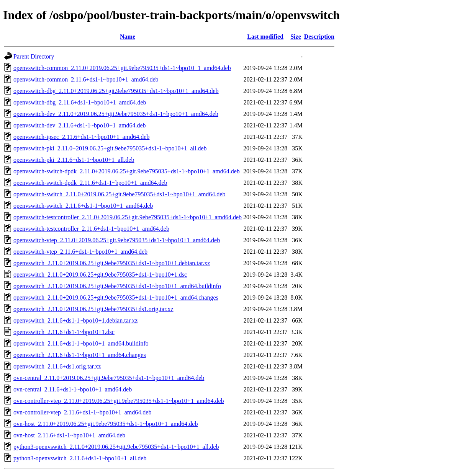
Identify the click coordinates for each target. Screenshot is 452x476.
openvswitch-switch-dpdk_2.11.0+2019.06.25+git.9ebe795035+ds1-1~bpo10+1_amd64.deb (127, 171)
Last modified (265, 37)
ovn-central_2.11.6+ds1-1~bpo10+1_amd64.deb (73, 389)
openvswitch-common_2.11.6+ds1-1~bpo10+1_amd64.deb (86, 79)
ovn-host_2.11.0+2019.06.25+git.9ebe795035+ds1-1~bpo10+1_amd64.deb (106, 424)
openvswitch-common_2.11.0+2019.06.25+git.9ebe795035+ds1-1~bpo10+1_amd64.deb (122, 68)
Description (319, 37)
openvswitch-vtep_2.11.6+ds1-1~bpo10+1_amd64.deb (80, 252)
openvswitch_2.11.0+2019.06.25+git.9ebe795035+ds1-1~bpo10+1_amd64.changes (116, 297)
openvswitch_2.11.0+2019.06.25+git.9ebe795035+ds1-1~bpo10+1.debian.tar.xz (112, 263)
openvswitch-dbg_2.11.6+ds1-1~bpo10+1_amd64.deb (80, 102)
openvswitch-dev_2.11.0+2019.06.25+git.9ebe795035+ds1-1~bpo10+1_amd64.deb (116, 114)
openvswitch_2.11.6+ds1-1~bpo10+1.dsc (64, 332)
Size (296, 37)
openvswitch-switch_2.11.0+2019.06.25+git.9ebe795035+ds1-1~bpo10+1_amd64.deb (119, 194)
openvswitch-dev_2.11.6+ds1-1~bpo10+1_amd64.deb (80, 125)
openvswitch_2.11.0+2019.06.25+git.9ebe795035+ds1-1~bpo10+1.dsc (100, 275)
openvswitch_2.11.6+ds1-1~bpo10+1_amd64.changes (80, 355)
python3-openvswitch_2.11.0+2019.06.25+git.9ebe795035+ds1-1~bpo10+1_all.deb (116, 447)
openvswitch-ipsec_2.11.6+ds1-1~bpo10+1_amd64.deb (81, 137)
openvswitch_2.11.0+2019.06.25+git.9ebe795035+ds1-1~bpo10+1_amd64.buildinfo (117, 286)
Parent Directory (34, 56)
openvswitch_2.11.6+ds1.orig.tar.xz (57, 366)
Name (128, 37)
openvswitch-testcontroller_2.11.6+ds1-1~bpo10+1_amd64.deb (91, 229)
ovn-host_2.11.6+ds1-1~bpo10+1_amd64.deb (69, 435)
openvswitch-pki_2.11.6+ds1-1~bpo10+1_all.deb (74, 160)
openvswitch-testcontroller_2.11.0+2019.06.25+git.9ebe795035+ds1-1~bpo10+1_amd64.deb (128, 217)
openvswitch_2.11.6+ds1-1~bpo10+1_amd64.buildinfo (81, 343)
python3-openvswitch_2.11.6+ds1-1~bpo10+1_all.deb (80, 458)
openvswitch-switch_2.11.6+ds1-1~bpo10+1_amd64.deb (83, 206)
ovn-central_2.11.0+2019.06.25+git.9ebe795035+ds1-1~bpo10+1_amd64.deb (109, 378)
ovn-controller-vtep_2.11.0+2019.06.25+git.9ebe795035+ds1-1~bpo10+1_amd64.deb (119, 401)
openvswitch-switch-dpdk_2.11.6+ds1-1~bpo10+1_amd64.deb (90, 183)
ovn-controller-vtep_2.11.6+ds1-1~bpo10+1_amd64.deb (82, 412)
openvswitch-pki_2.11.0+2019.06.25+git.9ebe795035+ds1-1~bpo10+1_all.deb (110, 148)
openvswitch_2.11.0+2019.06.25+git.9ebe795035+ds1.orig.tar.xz (93, 309)
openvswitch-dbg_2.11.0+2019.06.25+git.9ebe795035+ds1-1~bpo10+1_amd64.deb (116, 91)
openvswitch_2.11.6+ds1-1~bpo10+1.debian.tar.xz (75, 320)
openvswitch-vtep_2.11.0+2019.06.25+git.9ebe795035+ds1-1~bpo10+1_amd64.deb (117, 240)
